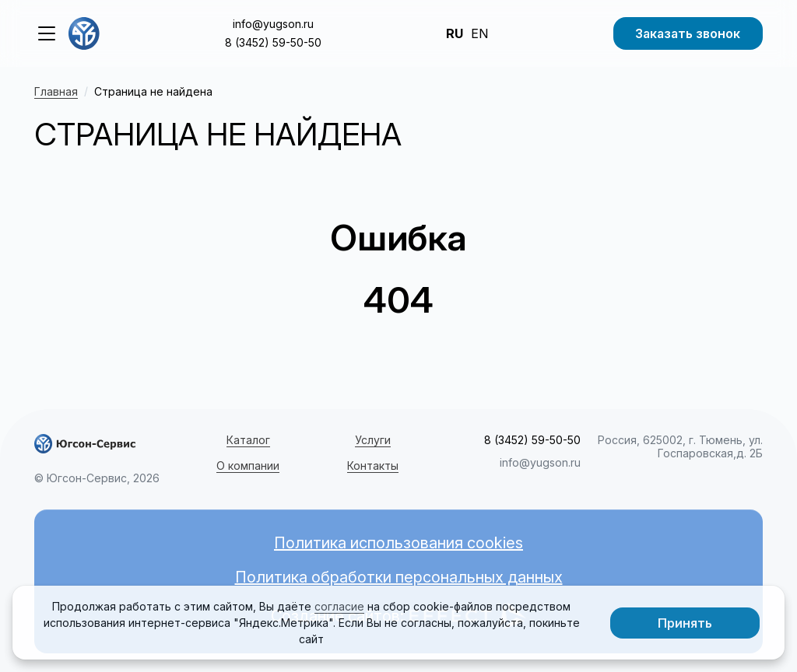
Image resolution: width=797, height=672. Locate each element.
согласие (339, 606)
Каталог (248, 440)
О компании (248, 465)
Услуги (373, 440)
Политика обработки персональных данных (399, 577)
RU (455, 33)
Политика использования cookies (398, 543)
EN (479, 33)
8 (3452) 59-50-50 (273, 42)
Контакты (373, 465)
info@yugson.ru (273, 24)
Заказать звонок (688, 33)
